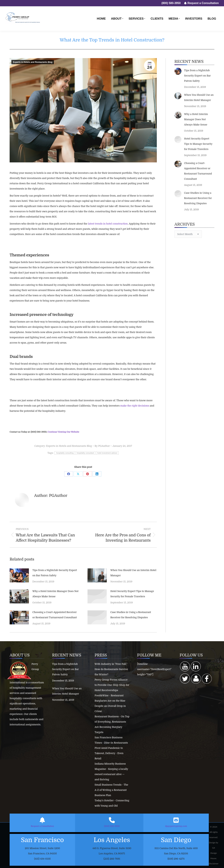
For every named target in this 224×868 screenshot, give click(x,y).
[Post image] (19, 575)
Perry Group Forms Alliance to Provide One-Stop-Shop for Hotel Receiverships (112, 685)
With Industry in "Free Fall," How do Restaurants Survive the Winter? (111, 669)
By (102, 446)
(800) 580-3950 (112, 826)
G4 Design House (214, 853)
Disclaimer (214, 864)
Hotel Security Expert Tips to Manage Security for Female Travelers (132, 594)
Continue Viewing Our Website (63, 432)
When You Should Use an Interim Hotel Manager (133, 573)
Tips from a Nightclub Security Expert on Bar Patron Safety (55, 573)
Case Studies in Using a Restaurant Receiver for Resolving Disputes (131, 615)
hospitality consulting (65, 453)
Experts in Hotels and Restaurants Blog (33, 62)
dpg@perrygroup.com (176, 826)
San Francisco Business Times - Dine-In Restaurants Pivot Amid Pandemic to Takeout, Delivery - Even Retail (111, 748)
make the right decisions (135, 406)
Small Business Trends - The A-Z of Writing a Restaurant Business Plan (111, 790)
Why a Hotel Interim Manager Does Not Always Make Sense (55, 594)
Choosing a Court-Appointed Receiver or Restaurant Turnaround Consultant (55, 615)
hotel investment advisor (107, 453)
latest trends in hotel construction (108, 224)
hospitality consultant (85, 453)
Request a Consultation (42, 826)
